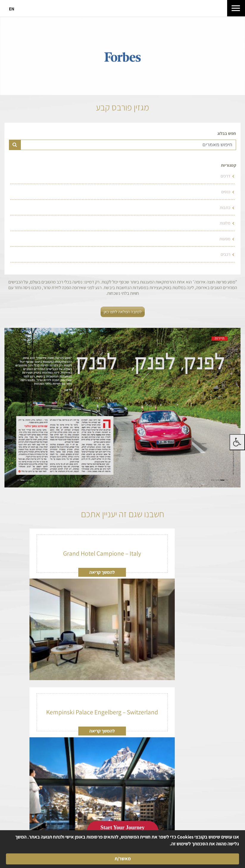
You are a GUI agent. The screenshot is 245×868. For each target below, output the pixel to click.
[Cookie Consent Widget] (122, 855)
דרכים (226, 176)
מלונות (225, 223)
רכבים (226, 254)
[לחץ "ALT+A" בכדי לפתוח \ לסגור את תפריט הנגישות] (237, 442)
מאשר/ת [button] (38, 855)
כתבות (225, 207)
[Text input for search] (128, 145)
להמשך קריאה (102, 572)
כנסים (226, 192)
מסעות (225, 239)
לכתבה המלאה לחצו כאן (123, 312)
